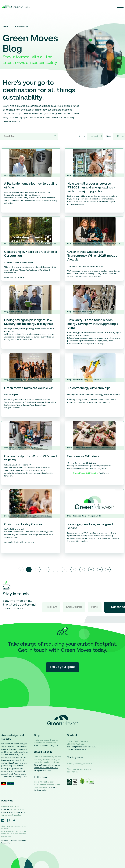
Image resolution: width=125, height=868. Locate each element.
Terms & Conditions (18, 841)
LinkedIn (5, 810)
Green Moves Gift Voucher (86, 473)
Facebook (20, 812)
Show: (109, 136)
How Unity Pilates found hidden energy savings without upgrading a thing (93, 324)
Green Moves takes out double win (29, 388)
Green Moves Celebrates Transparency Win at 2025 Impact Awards (92, 256)
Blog (6, 175)
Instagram (6, 812)
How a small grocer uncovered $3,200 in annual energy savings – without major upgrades (91, 188)
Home (6, 26)
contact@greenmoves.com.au (81, 747)
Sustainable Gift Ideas (83, 456)
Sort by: (82, 136)
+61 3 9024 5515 (78, 750)
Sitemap (5, 841)
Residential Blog (17, 175)
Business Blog (79, 175)
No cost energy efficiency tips (89, 388)
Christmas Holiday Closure (23, 525)
